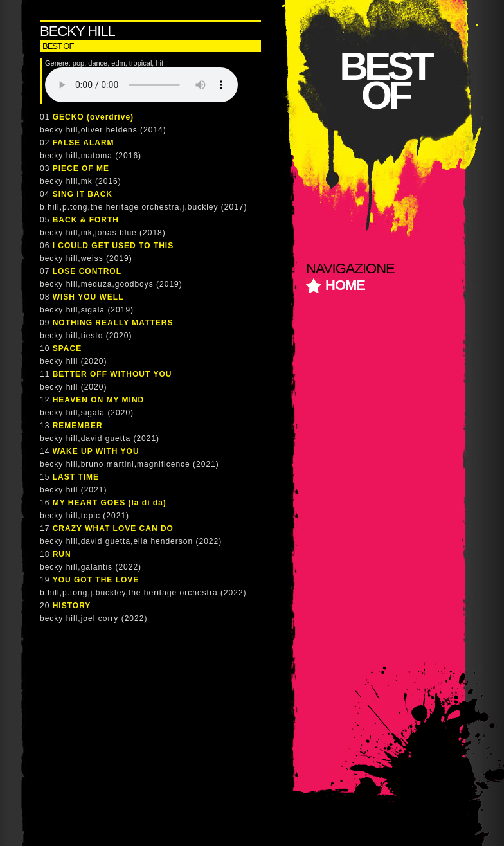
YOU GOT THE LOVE (96, 580)
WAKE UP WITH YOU (96, 451)
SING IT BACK (83, 194)
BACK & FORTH (86, 220)
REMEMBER (78, 426)
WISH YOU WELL (88, 297)
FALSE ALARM (84, 143)
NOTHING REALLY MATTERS (113, 323)
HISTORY (72, 606)
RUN (62, 554)
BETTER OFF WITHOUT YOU (113, 374)
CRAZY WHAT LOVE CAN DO (113, 528)
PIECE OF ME (81, 168)
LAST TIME (76, 477)
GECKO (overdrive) (93, 117)
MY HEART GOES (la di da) (110, 503)
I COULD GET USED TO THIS (113, 246)
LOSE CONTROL (87, 271)
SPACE (67, 348)
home (345, 285)
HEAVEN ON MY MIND (99, 400)
